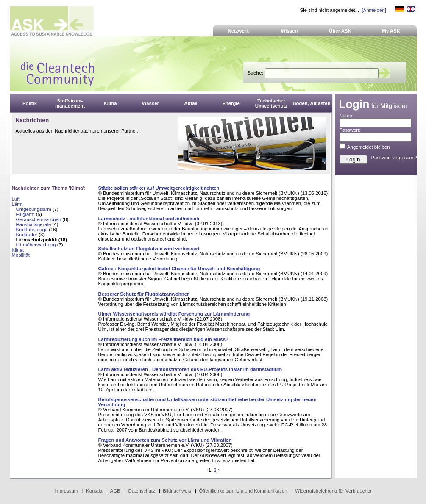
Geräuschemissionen (39, 219)
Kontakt (94, 491)
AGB (115, 491)
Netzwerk (239, 31)
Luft (16, 199)
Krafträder (27, 235)
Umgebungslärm (34, 209)
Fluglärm (25, 214)
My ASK (391, 31)
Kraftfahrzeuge (32, 230)
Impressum (66, 491)
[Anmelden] (374, 10)
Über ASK (340, 31)
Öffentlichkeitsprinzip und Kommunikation (243, 491)
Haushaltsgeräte (34, 224)
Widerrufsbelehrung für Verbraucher (333, 491)
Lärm (17, 204)
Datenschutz (141, 491)
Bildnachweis (177, 491)
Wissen (290, 31)
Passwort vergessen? (394, 158)
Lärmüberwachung (36, 245)
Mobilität (21, 255)
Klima (18, 250)
